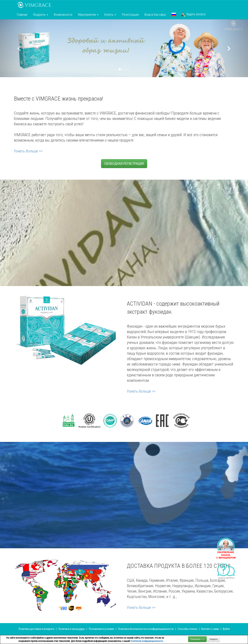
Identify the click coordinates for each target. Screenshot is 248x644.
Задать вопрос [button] (194, 15)
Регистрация (130, 15)
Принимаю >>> (197, 639)
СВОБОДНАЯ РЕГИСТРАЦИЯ (124, 164)
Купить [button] (110, 15)
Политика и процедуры (72, 629)
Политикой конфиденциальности (147, 641)
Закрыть (214, 639)
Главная (22, 15)
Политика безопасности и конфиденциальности (146, 629)
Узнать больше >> (28, 151)
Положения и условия (102, 629)
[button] (174, 15)
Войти (226, 629)
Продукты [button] (41, 15)
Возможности (63, 15)
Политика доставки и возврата (36, 629)
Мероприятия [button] (88, 15)
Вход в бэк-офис (155, 15)
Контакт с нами (210, 629)
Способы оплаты (187, 629)
